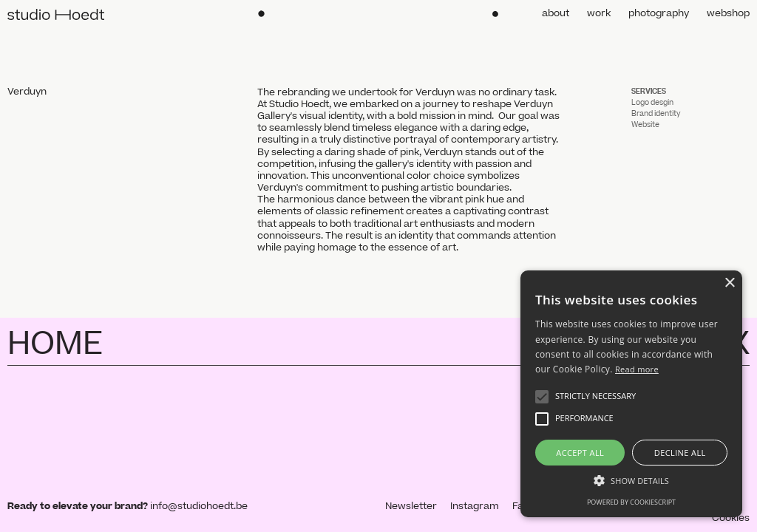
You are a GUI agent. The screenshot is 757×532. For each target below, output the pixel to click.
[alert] (631, 394)
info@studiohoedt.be (199, 506)
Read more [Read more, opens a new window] (637, 369)
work (599, 13)
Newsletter (411, 506)
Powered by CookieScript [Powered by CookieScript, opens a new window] (631, 502)
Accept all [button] (580, 453)
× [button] (729, 283)
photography (659, 13)
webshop (728, 13)
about (556, 13)
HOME (55, 344)
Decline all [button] (680, 453)
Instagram (475, 506)
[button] (542, 397)
